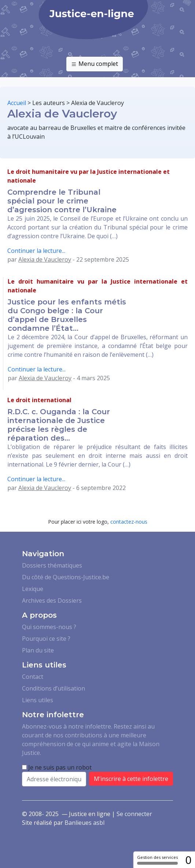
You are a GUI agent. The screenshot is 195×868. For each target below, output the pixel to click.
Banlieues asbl (84, 823)
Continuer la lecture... (36, 251)
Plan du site (38, 650)
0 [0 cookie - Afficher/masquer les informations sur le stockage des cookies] (188, 860)
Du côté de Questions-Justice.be (66, 577)
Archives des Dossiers (52, 601)
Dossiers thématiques (52, 565)
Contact (33, 677)
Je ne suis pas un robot (57, 767)
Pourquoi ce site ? (46, 639)
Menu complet (95, 64)
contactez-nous (129, 522)
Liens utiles (38, 700)
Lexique (33, 589)
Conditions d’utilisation (54, 688)
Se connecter (134, 814)
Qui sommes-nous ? (49, 627)
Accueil (17, 103)
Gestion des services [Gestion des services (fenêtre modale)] (157, 860)
